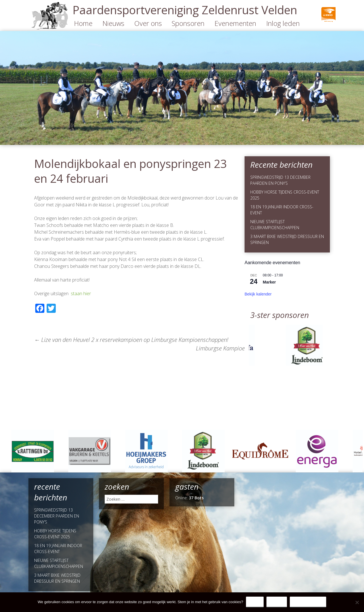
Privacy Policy (308, 602)
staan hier (81, 293)
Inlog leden (283, 23)
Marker (269, 282)
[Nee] (357, 602)
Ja (255, 602)
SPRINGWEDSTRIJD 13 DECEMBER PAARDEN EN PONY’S (57, 516)
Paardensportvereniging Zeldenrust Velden (185, 10)
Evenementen (235, 23)
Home (83, 23)
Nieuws (113, 23)
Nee (277, 602)
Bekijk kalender (258, 294)
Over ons (148, 23)
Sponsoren (188, 23)
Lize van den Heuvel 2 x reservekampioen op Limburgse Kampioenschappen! (131, 340)
